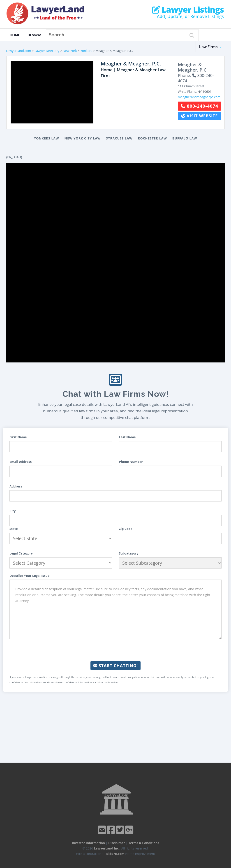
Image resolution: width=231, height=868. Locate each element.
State (14, 529)
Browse (35, 35)
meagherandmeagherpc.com (199, 97)
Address (16, 486)
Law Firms (210, 47)
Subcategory (129, 553)
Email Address (21, 462)
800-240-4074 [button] (199, 106)
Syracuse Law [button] (119, 138)
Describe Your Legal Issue (29, 576)
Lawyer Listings (188, 10)
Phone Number (131, 462)
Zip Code (126, 529)
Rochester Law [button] (152, 138)
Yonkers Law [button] (46, 138)
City (13, 511)
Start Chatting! (115, 666)
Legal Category (21, 553)
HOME (15, 35)
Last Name (127, 437)
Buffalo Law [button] (185, 138)
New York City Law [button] (83, 138)
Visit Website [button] (199, 116)
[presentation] (115, 650)
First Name (18, 437)
